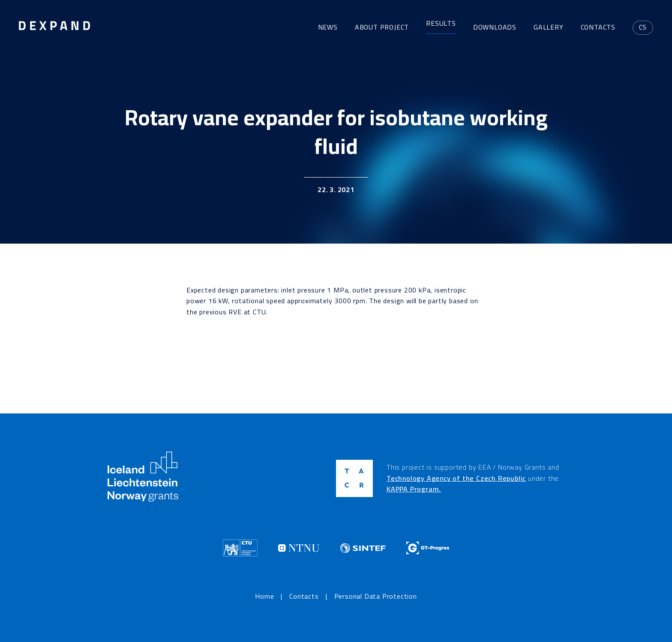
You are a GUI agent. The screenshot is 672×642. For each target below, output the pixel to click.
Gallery (549, 27)
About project (382, 27)
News (328, 27)
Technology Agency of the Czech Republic (456, 478)
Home (264, 597)
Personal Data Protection (376, 597)
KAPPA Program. (414, 489)
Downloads (495, 27)
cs (643, 27)
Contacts (598, 27)
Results (441, 23)
